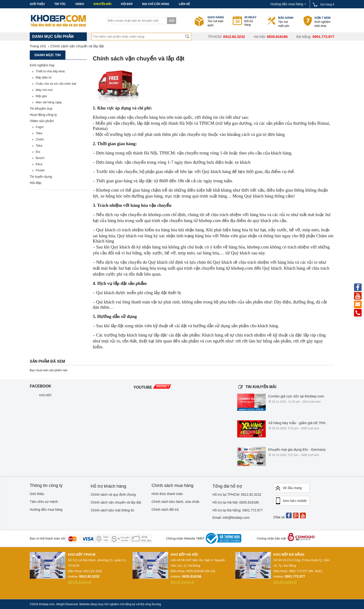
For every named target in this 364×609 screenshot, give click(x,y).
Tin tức (60, 4)
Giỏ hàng (327, 5)
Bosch (40, 158)
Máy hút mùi (44, 90)
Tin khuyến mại (41, 109)
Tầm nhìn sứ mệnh (44, 502)
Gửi (172, 21)
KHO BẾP (45, 395)
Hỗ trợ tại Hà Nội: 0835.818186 (236, 502)
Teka (39, 146)
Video (80, 4)
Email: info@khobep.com (231, 518)
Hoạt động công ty (43, 115)
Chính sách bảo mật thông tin (112, 510)
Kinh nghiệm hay (42, 65)
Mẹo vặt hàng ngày (49, 102)
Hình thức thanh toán (167, 494)
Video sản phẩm (42, 121)
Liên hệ (184, 4)
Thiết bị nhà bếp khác (50, 71)
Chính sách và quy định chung (113, 495)
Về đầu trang (288, 488)
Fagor (40, 127)
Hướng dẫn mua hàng (288, 4)
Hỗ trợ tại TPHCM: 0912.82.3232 (237, 495)
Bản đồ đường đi (79, 582)
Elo (38, 152)
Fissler (40, 170)
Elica (39, 164)
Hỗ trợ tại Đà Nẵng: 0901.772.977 (238, 510)
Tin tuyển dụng (41, 177)
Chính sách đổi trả (165, 510)
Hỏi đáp (127, 4)
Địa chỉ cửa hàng (156, 4)
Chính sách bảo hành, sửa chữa (175, 502)
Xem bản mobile (291, 501)
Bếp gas (41, 96)
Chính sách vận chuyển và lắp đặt (116, 502)
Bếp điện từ (44, 77)
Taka (39, 133)
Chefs (40, 139)
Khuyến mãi (102, 4)
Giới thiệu (37, 4)
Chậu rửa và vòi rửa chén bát (56, 84)
